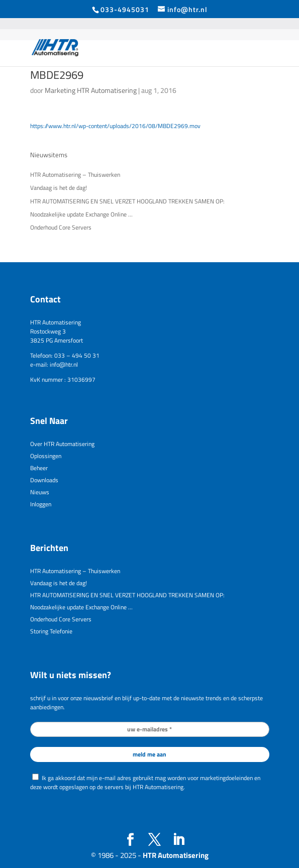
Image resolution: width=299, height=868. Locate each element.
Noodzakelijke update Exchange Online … (81, 214)
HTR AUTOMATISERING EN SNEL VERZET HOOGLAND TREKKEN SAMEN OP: (127, 201)
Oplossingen (46, 456)
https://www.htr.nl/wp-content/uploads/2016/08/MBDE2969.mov (115, 126)
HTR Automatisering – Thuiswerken (75, 175)
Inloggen (41, 504)
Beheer (39, 468)
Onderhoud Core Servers (61, 227)
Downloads (44, 480)
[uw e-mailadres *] (150, 729)
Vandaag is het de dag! (59, 188)
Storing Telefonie (51, 631)
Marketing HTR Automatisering (91, 90)
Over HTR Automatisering (62, 444)
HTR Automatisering (176, 855)
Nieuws (40, 492)
